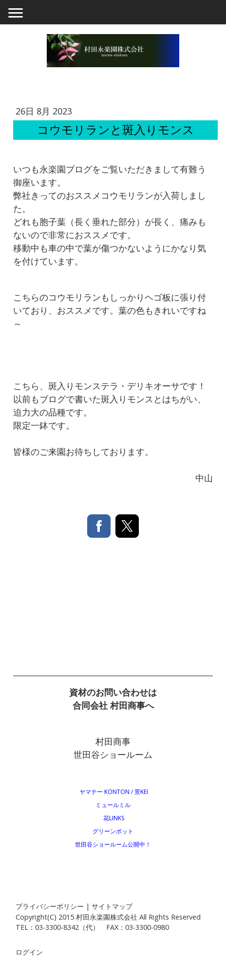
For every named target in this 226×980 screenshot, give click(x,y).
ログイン (29, 952)
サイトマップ (112, 906)
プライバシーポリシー (50, 906)
